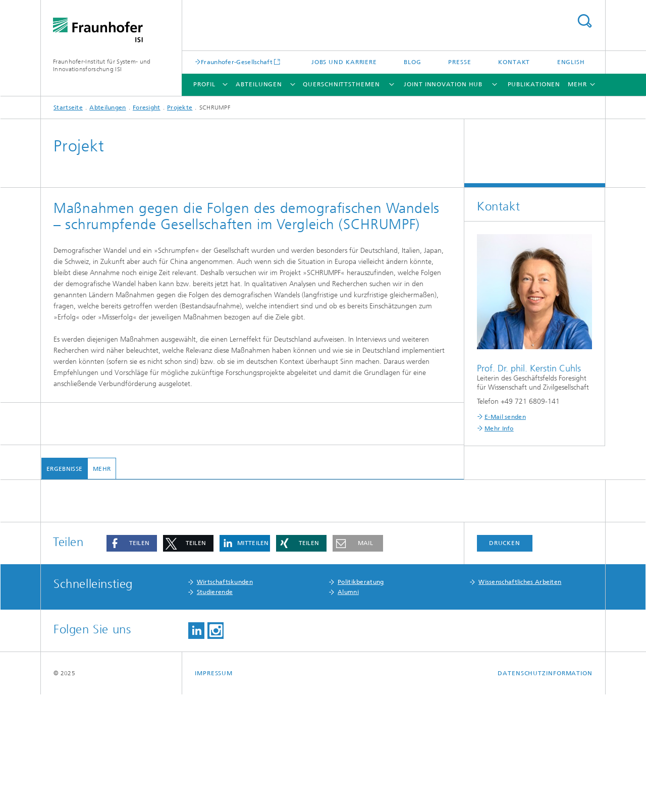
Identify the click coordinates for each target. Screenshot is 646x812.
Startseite (68, 107)
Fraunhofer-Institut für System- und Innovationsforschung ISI (102, 65)
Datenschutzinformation (545, 791)
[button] (132, 661)
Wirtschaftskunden (225, 699)
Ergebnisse (64, 469)
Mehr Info (499, 428)
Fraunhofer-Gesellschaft (237, 62)
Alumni (348, 710)
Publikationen (534, 84)
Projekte (180, 107)
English (571, 62)
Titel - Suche (584, 21)
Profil (204, 84)
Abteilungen (259, 84)
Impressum (214, 791)
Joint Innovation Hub (443, 84)
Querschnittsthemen (341, 84)
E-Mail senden (505, 417)
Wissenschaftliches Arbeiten (520, 699)
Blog (413, 62)
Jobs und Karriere (344, 62)
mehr (101, 469)
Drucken (505, 661)
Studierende (215, 710)
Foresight (147, 107)
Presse (460, 62)
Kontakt (514, 62)
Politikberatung (361, 699)
